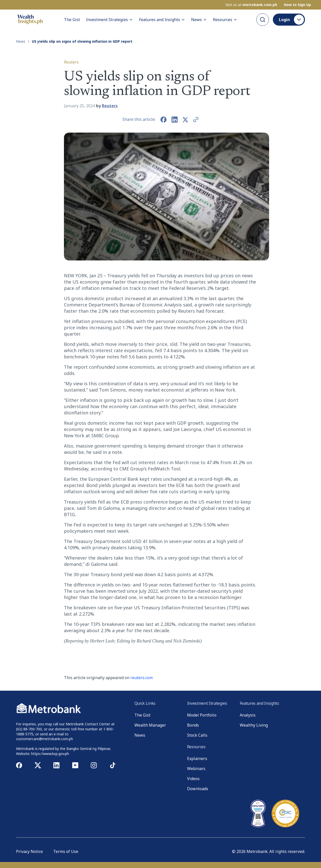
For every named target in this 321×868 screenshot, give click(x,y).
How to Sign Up (297, 5)
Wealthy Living (254, 725)
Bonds (193, 725)
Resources (225, 20)
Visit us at (251, 5)
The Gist (72, 20)
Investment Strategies (109, 20)
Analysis (248, 715)
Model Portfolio (202, 715)
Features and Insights (162, 20)
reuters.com (142, 678)
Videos (193, 779)
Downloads (198, 789)
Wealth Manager (150, 725)
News (199, 20)
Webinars (196, 769)
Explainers (197, 758)
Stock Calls (197, 735)
